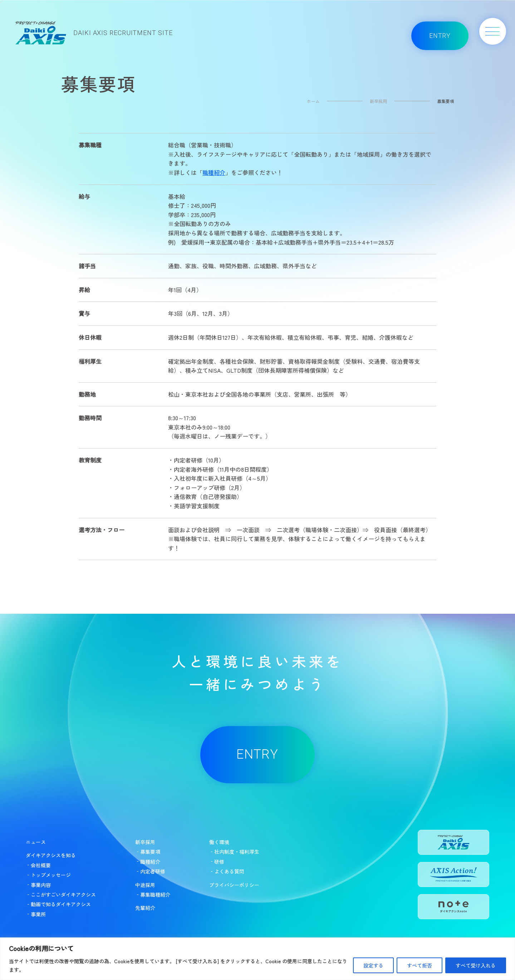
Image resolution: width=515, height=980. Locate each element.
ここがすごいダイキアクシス (63, 895)
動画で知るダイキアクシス (61, 904)
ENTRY (440, 36)
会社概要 (41, 865)
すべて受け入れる (476, 965)
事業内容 (41, 885)
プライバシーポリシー (234, 885)
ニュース (36, 842)
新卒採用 (378, 101)
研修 (219, 862)
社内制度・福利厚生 (237, 852)
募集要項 (150, 852)
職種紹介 (214, 172)
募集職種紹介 (155, 895)
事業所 (38, 914)
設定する (373, 965)
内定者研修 (153, 871)
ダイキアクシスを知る (51, 855)
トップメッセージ (51, 875)
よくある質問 (229, 871)
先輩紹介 (145, 908)
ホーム (313, 101)
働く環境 (219, 842)
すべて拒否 (420, 965)
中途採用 (145, 885)
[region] (257, 959)
